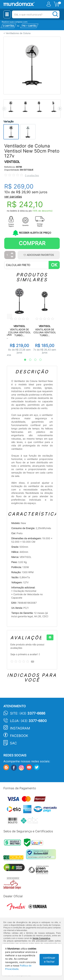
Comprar (32, 243)
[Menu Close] (7, 14)
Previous (4, 109)
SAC (13, 743)
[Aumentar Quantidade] (12, 254)
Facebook (19, 736)
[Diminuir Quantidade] (12, 257)
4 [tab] (39, 360)
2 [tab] (29, 360)
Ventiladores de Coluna (18, 33)
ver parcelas (13, 197)
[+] (50, 637)
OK (54, 265)
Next (60, 109)
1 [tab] (23, 360)
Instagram (20, 728)
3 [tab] (34, 360)
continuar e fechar (49, 960)
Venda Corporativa (41, 938)
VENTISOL (12, 162)
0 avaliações (32, 175)
